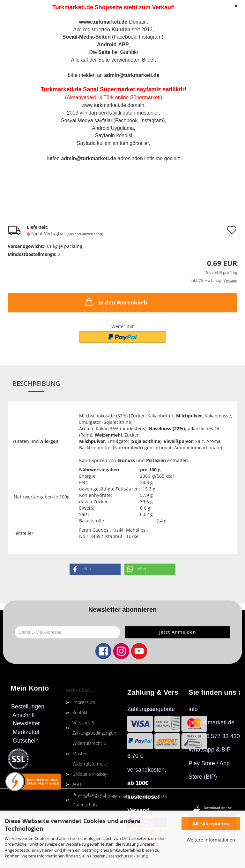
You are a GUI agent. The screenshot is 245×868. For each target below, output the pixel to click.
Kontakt (80, 712)
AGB (77, 784)
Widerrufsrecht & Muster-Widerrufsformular (90, 753)
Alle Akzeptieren (211, 823)
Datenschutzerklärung (127, 856)
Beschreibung (36, 383)
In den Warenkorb (115, 302)
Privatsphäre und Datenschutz (89, 800)
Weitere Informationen (211, 840)
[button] (95, 569)
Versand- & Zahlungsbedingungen (94, 728)
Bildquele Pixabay (90, 774)
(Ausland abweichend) (85, 234)
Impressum (84, 702)
